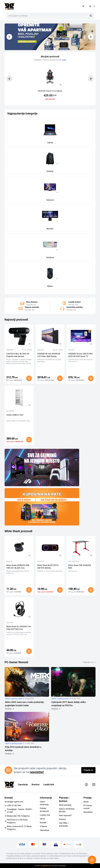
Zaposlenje (23, 784)
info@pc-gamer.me (14, 802)
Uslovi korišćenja (44, 803)
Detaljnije (10, 709)
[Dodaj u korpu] (29, 378)
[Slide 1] (48, 47)
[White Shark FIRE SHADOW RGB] (81, 548)
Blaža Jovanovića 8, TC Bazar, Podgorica (18, 828)
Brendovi (36, 784)
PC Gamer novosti (88, 807)
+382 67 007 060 (13, 805)
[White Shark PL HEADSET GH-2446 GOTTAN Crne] (19, 610)
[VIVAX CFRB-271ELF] (19, 398)
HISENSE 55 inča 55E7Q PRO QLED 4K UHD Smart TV (80, 355)
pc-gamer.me (46, 866)
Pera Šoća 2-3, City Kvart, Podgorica (16, 821)
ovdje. (64, 60)
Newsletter (88, 812)
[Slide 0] (45, 47)
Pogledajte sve (89, 662)
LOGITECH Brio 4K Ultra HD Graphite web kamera (18, 355)
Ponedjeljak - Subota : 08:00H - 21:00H (19, 811)
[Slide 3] (52, 47)
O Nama (43, 826)
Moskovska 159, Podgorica (17, 816)
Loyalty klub (49, 784)
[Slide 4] (55, 47)
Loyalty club (45, 815)
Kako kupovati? (65, 815)
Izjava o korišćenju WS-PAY (67, 810)
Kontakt (43, 823)
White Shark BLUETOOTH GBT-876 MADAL (48, 567)
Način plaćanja (65, 805)
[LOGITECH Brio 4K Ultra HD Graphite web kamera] (19, 337)
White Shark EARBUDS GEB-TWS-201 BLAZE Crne (18, 567)
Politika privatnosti (44, 810)
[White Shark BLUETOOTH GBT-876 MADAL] (50, 548)
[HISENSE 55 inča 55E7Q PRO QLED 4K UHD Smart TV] (81, 337)
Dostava (62, 819)
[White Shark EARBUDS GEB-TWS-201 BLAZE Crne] (19, 548)
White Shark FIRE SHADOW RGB (80, 567)
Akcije (86, 802)
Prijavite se (88, 770)
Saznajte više (31, 305)
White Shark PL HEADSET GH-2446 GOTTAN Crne (19, 628)
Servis (42, 819)
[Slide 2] (50, 47)
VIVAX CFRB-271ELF (15, 415)
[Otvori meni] (94, 6)
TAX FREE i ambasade (64, 824)
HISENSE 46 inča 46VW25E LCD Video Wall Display (49, 355)
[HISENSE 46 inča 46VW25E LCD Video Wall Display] (50, 337)
